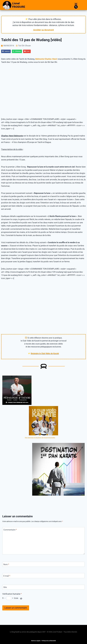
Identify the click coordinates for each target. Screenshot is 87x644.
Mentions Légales (36, 641)
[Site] (43, 587)
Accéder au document (43, 30)
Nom (6, 564)
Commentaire (10, 530)
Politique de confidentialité (49, 641)
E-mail (7, 576)
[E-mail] (43, 576)
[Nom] (43, 564)
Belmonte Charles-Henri (46, 59)
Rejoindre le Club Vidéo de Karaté (45, 354)
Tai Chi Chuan (24, 46)
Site (5, 587)
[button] (76, 4)
